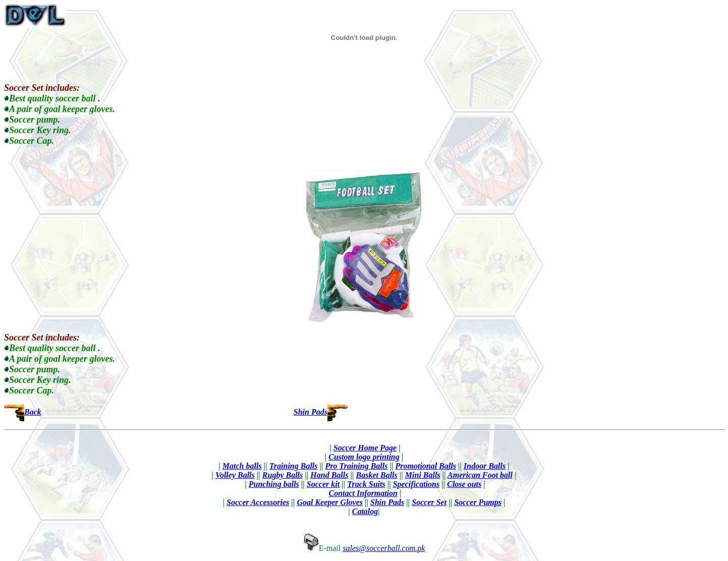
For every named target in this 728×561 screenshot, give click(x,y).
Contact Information (363, 493)
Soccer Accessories (258, 502)
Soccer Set (429, 502)
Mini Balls (423, 475)
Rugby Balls (283, 475)
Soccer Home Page (365, 448)
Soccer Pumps (478, 502)
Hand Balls (329, 475)
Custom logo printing (364, 457)
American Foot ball (480, 475)
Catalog (365, 511)
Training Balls (294, 466)
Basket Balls (377, 475)
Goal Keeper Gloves (330, 502)
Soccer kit (323, 484)
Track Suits (366, 484)
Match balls (242, 466)
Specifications (416, 484)
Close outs (464, 484)
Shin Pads (311, 412)
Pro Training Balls (357, 466)
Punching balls (274, 484)
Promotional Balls (426, 466)
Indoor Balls (485, 466)
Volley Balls (235, 475)
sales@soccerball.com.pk (384, 548)
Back (33, 412)
